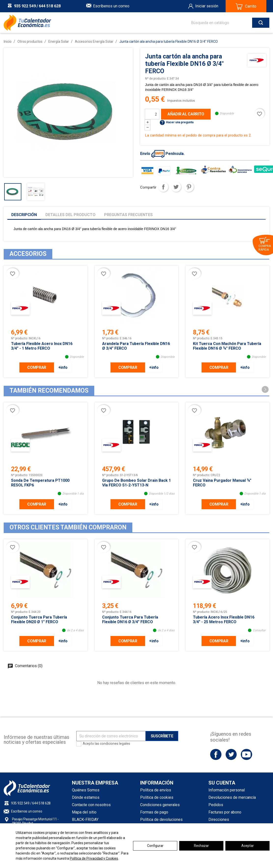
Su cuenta (222, 783)
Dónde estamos (86, 797)
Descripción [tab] (24, 215)
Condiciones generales (160, 805)
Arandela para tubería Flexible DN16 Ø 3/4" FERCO (136, 346)
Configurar (155, 846)
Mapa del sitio (84, 812)
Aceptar (248, 846)
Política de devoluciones (161, 820)
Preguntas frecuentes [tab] (128, 215)
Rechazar (201, 846)
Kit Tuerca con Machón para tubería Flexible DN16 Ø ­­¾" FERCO (227, 346)
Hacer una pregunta (176, 122)
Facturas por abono (225, 812)
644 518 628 (50, 6)
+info (63, 367)
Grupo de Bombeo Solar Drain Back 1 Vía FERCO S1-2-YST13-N (136, 483)
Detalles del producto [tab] (70, 215)
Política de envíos (156, 790)
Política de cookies (157, 797)
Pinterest (189, 187)
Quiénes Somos (86, 790)
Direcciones (219, 820)
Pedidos (216, 805)
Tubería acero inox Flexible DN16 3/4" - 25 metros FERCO (224, 620)
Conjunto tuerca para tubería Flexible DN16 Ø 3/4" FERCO (130, 620)
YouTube (246, 754)
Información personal (227, 790)
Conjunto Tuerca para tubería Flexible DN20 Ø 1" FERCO (39, 620)
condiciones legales (115, 744)
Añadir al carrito (186, 114)
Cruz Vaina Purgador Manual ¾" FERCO (222, 483)
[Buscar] (225, 23)
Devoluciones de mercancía (232, 797)
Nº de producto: (156, 79)
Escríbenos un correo (111, 6)
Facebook (216, 754)
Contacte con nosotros (91, 805)
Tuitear (176, 187)
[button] (265, 389)
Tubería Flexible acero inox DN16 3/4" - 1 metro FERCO (42, 346)
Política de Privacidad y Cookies (94, 858)
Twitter (231, 754)
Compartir (163, 187)
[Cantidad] (152, 114)
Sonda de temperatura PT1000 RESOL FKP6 (40, 483)
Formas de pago (154, 812)
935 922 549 (25, 6)
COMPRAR (37, 367)
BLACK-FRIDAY (85, 820)
